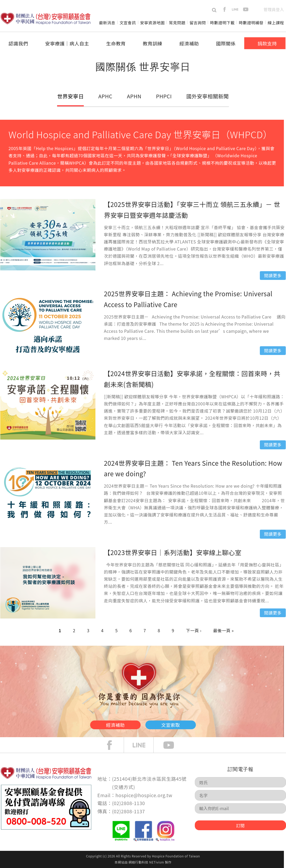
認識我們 (18, 43)
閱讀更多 (273, 275)
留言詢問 (198, 23)
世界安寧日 (71, 96)
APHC (106, 96)
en (256, 9)
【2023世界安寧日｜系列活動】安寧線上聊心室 (173, 552)
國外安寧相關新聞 (206, 96)
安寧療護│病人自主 (67, 43)
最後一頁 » (223, 630)
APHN (134, 96)
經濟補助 (189, 43)
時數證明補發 (251, 23)
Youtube (173, 745)
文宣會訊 (128, 23)
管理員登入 (274, 9)
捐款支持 (267, 43)
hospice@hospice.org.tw (144, 795)
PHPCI (162, 96)
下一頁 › (194, 630)
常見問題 (177, 23)
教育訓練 (153, 43)
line (235, 9)
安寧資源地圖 (152, 23)
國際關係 (226, 43)
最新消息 (107, 23)
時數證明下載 (222, 23)
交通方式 (123, 787)
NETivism (156, 862)
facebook (225, 9)
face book (113, 745)
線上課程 (276, 23)
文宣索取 (184, 723)
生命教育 (116, 43)
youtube (246, 9)
